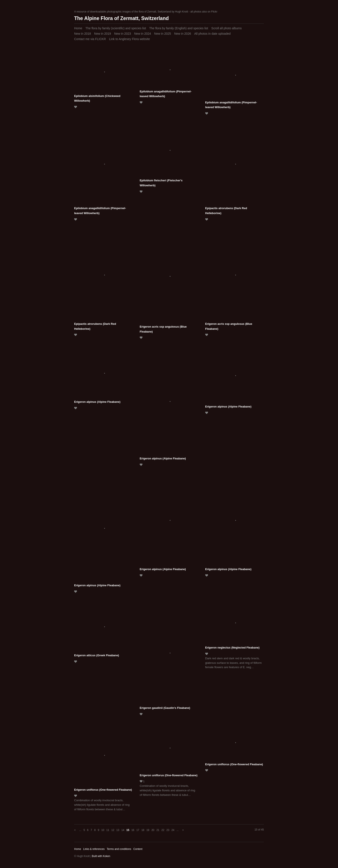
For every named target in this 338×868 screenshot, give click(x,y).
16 (133, 830)
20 (153, 830)
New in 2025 (163, 34)
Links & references (94, 849)
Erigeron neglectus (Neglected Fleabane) (232, 648)
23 (168, 830)
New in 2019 (103, 34)
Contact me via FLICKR (90, 39)
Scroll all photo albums (226, 28)
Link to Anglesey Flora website (129, 39)
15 (128, 830)
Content (138, 849)
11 (108, 830)
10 (103, 830)
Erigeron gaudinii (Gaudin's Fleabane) (165, 708)
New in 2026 (183, 34)
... (80, 830)
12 (113, 830)
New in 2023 (123, 34)
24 (173, 830)
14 (123, 830)
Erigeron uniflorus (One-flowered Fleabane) (103, 790)
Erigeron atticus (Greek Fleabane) (97, 655)
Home (78, 28)
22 (163, 830)
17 (138, 830)
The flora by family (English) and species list (179, 28)
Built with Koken (101, 856)
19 (148, 830)
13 (118, 830)
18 (143, 830)
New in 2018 (83, 34)
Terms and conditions (119, 849)
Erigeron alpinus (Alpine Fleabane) (97, 402)
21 (158, 830)
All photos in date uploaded (212, 34)
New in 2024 (142, 34)
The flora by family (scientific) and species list (116, 28)
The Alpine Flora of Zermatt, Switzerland (121, 18)
